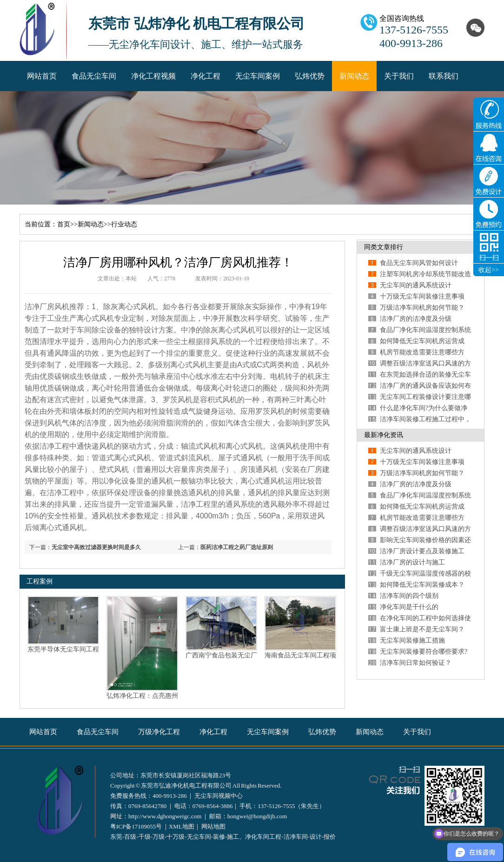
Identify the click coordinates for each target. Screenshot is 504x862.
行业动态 (124, 224)
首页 (64, 224)
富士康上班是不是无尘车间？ (422, 629)
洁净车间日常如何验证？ (416, 663)
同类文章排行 (384, 247)
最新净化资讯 (384, 435)
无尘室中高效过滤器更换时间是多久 (96, 547)
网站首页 (42, 76)
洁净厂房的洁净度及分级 (416, 319)
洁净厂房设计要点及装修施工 (422, 551)
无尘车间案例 (258, 76)
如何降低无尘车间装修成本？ (422, 585)
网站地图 (213, 826)
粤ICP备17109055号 (136, 826)
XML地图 (182, 826)
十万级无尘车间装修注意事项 (422, 296)
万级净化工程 (159, 732)
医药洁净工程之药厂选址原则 (237, 547)
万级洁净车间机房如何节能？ (422, 308)
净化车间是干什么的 (409, 607)
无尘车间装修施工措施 (412, 640)
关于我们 (399, 76)
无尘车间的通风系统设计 (416, 285)
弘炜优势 (310, 76)
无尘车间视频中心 (219, 796)
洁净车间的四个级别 (409, 596)
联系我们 (444, 76)
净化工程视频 (153, 76)
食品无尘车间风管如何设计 (419, 263)
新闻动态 (354, 76)
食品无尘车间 (94, 76)
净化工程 (206, 76)
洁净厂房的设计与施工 (412, 562)
